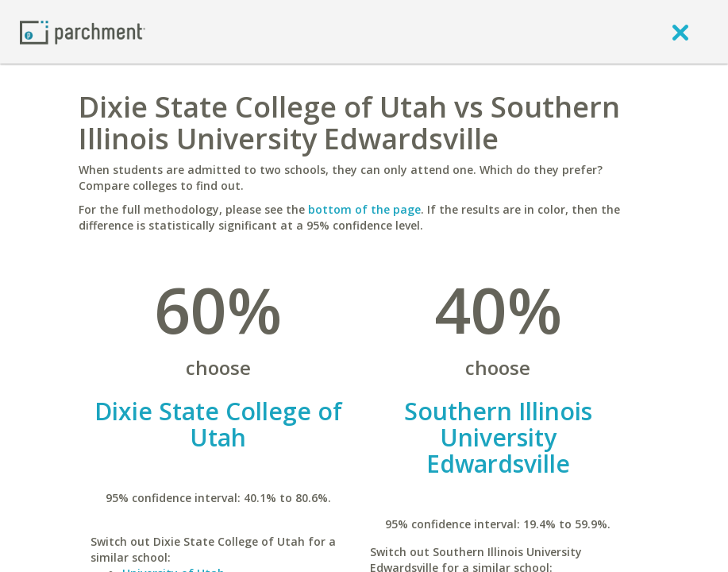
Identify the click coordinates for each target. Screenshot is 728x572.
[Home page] (83, 31)
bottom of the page (364, 209)
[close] (680, 32)
